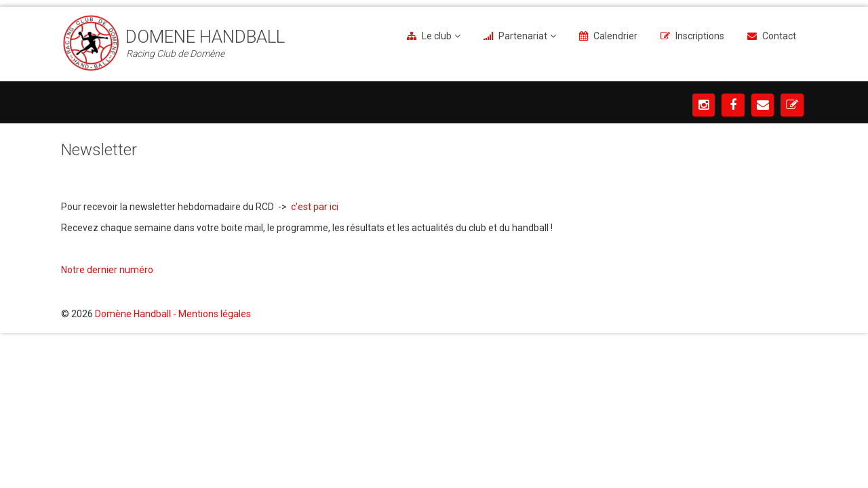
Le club (437, 36)
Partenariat (523, 36)
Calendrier (615, 36)
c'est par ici (316, 207)
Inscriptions (700, 36)
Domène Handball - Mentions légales (173, 314)
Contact (779, 36)
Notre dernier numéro (108, 270)
